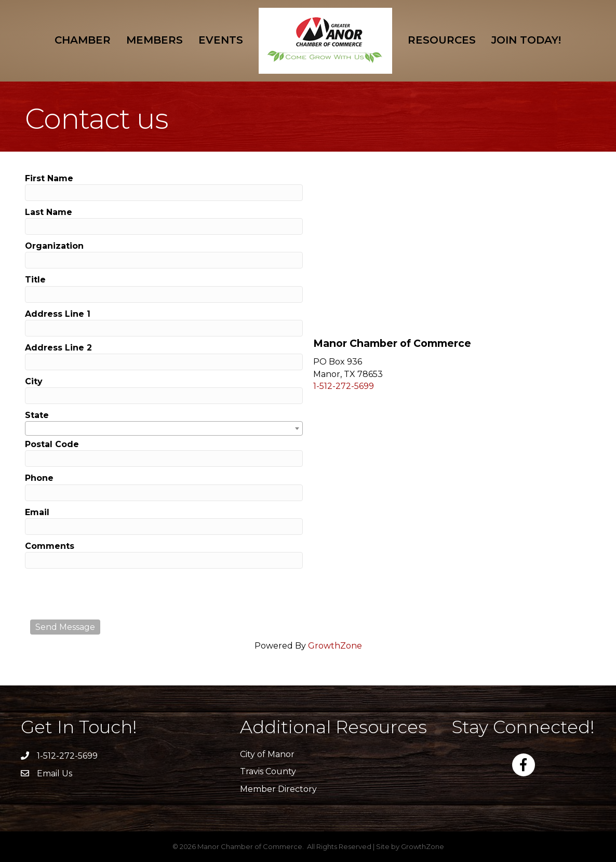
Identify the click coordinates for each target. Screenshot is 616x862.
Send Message (65, 627)
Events (221, 40)
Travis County (268, 771)
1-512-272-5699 (344, 386)
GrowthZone (335, 646)
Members (155, 40)
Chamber (83, 40)
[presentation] (109, 594)
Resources (442, 40)
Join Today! (526, 40)
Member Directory (278, 789)
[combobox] (164, 428)
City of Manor (267, 754)
